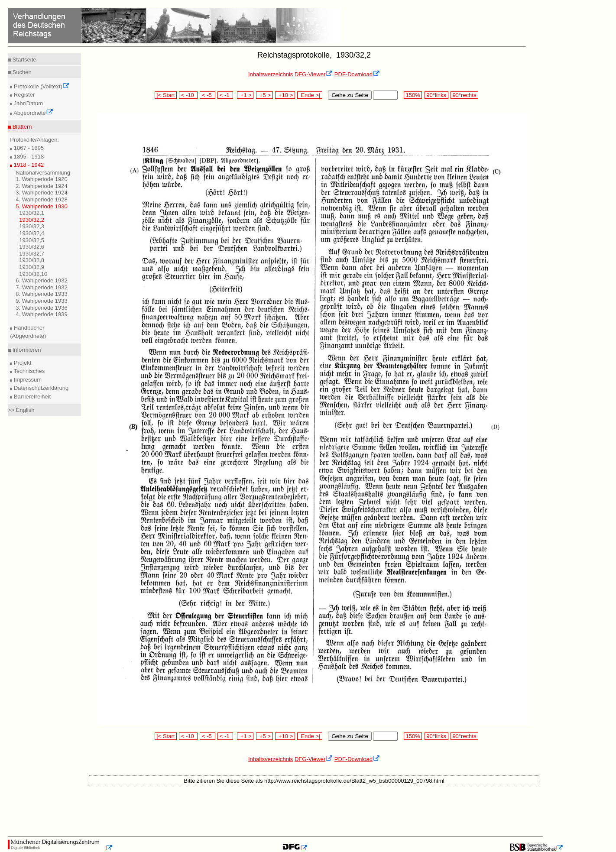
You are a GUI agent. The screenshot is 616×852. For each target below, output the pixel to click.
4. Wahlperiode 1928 (42, 199)
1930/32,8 (32, 260)
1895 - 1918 (28, 157)
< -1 (225, 95)
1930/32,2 (32, 220)
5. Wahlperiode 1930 (42, 206)
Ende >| (310, 95)
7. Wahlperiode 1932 (42, 287)
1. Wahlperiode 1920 (42, 179)
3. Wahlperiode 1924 (42, 193)
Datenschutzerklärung (40, 388)
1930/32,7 (32, 254)
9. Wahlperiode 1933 (42, 301)
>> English (21, 410)
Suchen (21, 72)
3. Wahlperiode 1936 (42, 308)
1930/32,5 (32, 240)
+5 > (264, 95)
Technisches (28, 371)
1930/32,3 (32, 226)
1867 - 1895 (28, 148)
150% (413, 95)
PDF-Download (357, 74)
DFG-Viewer (314, 74)
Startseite (24, 60)
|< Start (166, 95)
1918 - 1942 (28, 165)
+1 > (245, 95)
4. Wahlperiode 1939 (42, 314)
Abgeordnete (32, 113)
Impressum (27, 380)
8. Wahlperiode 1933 (42, 294)
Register (23, 95)
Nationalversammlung (43, 173)
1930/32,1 (32, 213)
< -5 (207, 95)
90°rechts (464, 95)
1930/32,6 (32, 247)
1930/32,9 (32, 267)
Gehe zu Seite (350, 95)
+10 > (285, 95)
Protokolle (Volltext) (41, 86)
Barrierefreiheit (31, 397)
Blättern (21, 127)
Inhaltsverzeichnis (271, 74)
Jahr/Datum (28, 103)
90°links (436, 95)
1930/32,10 (33, 274)
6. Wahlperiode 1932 (42, 280)
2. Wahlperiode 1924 (42, 186)
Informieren (26, 350)
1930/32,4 (32, 233)
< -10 (188, 95)
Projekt (22, 363)
